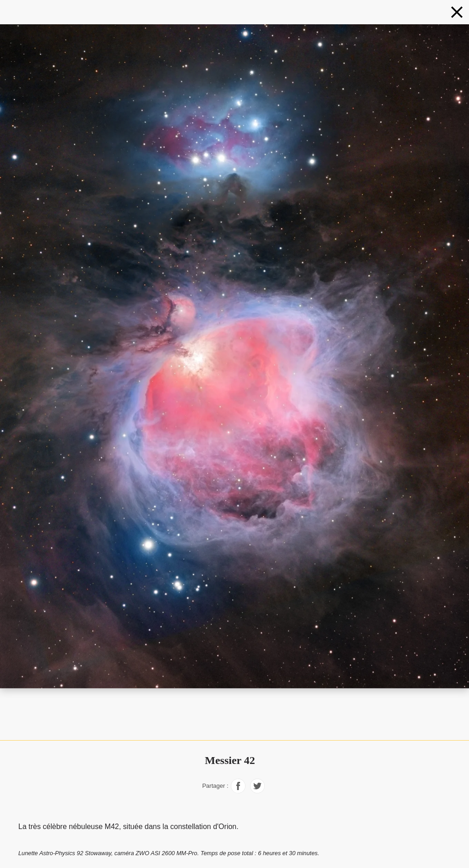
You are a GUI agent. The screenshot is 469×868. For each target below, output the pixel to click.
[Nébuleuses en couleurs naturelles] (457, 12)
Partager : (215, 786)
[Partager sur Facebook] (238, 791)
